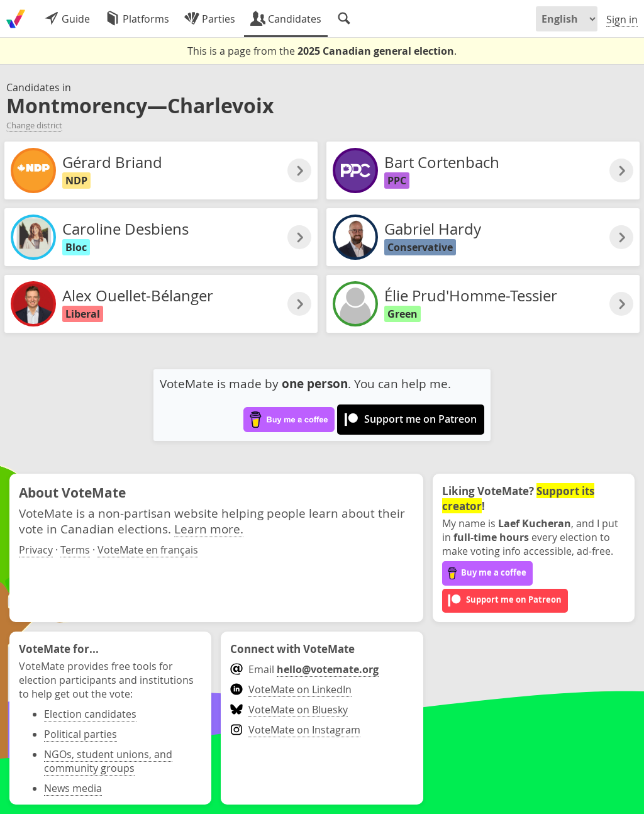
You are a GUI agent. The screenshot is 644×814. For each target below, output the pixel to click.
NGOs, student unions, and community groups (108, 761)
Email (304, 669)
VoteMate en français (148, 550)
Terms (75, 550)
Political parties (80, 734)
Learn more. (209, 529)
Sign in (622, 20)
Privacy (36, 550)
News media (73, 788)
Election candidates (90, 714)
